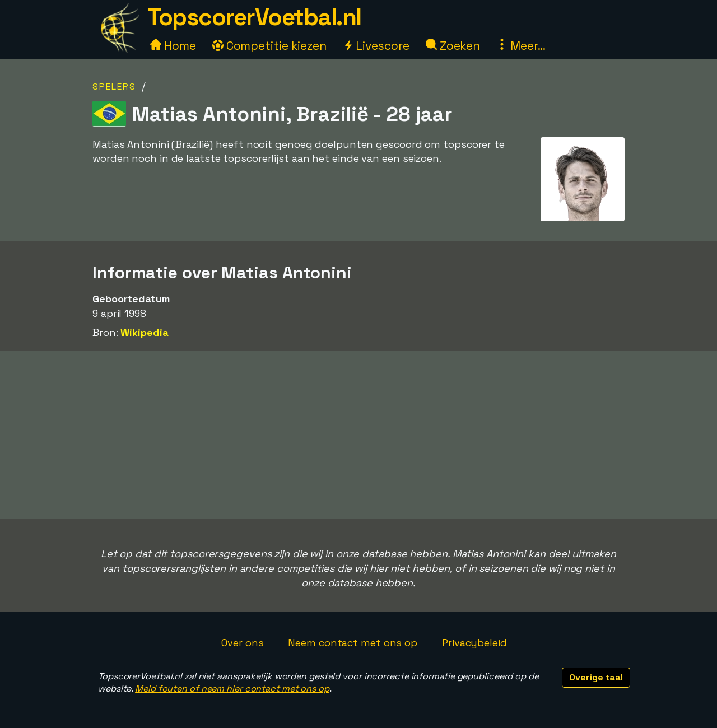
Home (173, 46)
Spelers (114, 87)
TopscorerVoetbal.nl (254, 17)
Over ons (242, 643)
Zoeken (453, 46)
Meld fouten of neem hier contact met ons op (232, 689)
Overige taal (596, 677)
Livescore (376, 46)
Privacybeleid (474, 643)
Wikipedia (144, 332)
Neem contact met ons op (353, 643)
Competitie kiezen (269, 46)
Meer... (521, 46)
